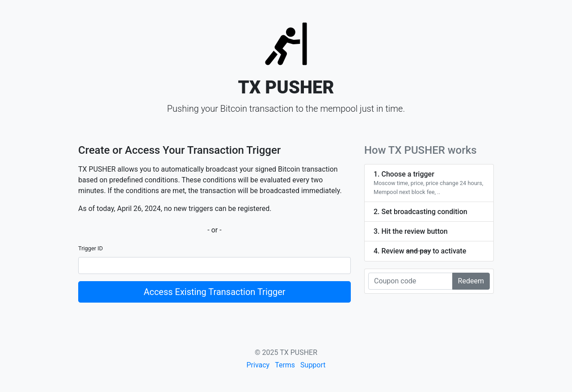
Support (313, 365)
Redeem (471, 281)
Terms (285, 365)
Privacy (258, 365)
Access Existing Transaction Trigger (214, 292)
